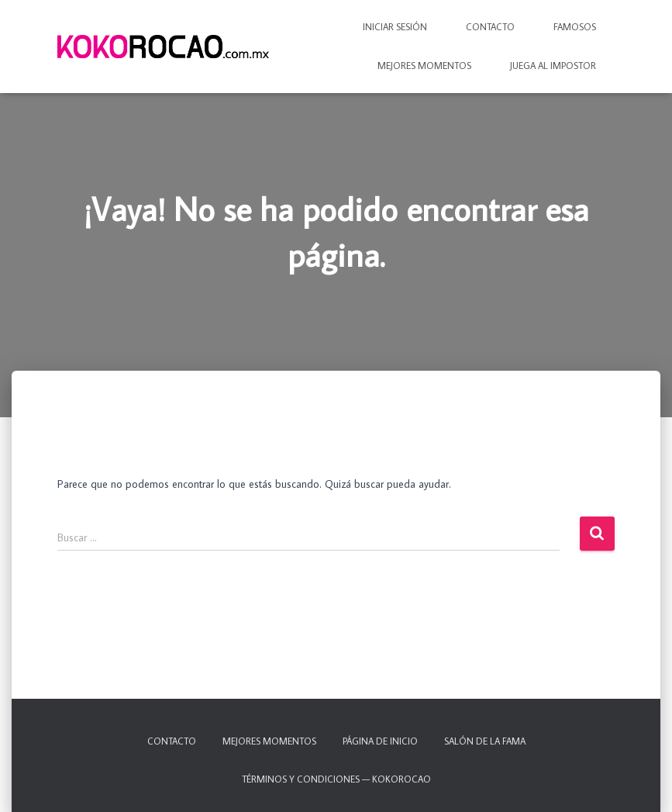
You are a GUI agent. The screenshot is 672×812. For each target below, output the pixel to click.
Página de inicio (380, 741)
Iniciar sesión (395, 27)
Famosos (575, 27)
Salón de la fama (485, 741)
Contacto (490, 27)
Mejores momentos (424, 66)
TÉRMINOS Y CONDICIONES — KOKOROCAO (336, 779)
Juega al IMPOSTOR (553, 66)
